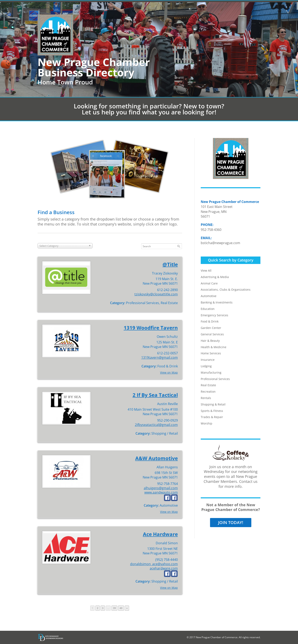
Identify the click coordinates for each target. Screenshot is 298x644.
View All (206, 270)
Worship (207, 423)
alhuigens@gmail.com (161, 488)
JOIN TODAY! (231, 522)
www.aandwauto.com (161, 492)
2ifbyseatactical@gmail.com (156, 425)
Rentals (206, 398)
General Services (212, 334)
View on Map (169, 372)
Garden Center (211, 328)
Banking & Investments (217, 302)
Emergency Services (214, 315)
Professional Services (215, 379)
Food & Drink (210, 321)
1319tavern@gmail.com (160, 357)
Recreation (208, 392)
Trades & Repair (212, 417)
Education (208, 309)
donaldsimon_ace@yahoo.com (154, 564)
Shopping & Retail (213, 404)
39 (115, 608)
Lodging (206, 366)
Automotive (209, 296)
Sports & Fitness (212, 411)
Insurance (208, 360)
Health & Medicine (214, 347)
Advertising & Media (215, 277)
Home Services (211, 353)
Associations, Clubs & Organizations (226, 290)
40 (122, 608)
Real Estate (208, 385)
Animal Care (209, 283)
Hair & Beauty (210, 341)
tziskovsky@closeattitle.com (156, 294)
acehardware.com (164, 568)
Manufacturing (211, 372)
